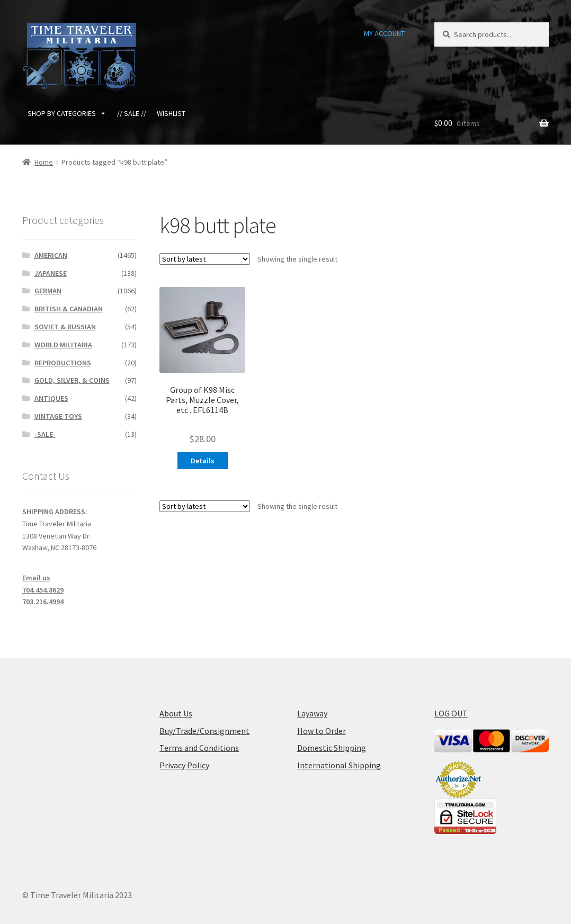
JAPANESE (51, 273)
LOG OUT (451, 713)
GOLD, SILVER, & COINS (72, 380)
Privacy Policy (184, 765)
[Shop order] (205, 259)
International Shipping (339, 765)
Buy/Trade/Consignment (204, 731)
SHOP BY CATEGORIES (67, 113)
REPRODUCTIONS (63, 363)
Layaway (312, 713)
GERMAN (48, 291)
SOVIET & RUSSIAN (65, 327)
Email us (36, 578)
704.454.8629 (43, 590)
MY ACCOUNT (384, 33)
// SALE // (132, 113)
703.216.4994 (43, 602)
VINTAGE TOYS (58, 416)
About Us (176, 713)
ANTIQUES (51, 398)
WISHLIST (171, 113)
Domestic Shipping (332, 748)
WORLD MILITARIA (63, 345)
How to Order (322, 731)
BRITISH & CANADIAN (69, 309)
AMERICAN (51, 255)
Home (44, 162)
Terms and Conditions (199, 748)
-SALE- (45, 434)
